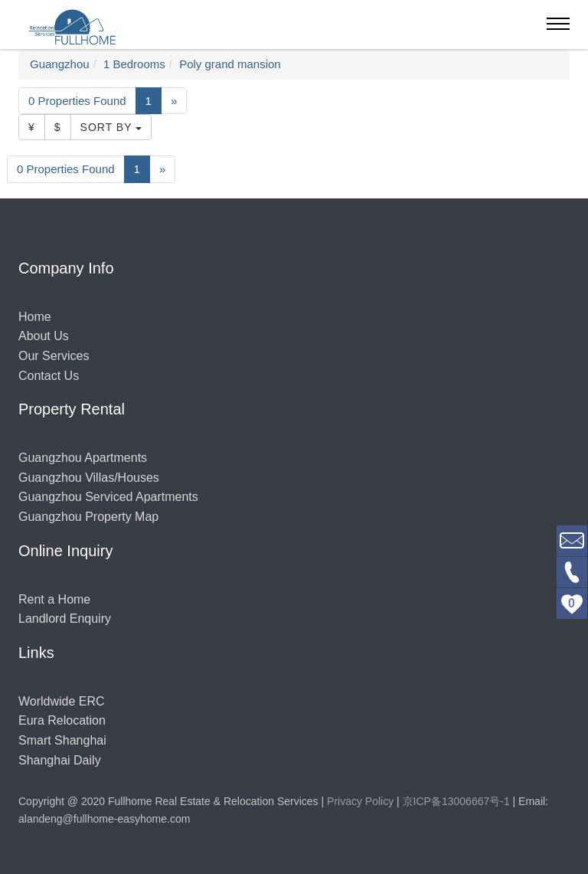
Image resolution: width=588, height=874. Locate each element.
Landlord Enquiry (65, 619)
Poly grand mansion (230, 64)
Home (35, 317)
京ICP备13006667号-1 (456, 801)
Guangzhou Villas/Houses (89, 478)
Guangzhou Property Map (88, 517)
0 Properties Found (77, 101)
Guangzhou (60, 64)
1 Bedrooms (134, 64)
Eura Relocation (62, 720)
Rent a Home (54, 599)
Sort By (111, 127)
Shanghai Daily (60, 760)
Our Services (54, 356)
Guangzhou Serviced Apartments (108, 497)
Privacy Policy (360, 801)
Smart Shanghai (62, 740)
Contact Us (49, 376)
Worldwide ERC (62, 701)
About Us (44, 336)
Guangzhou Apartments (83, 458)
